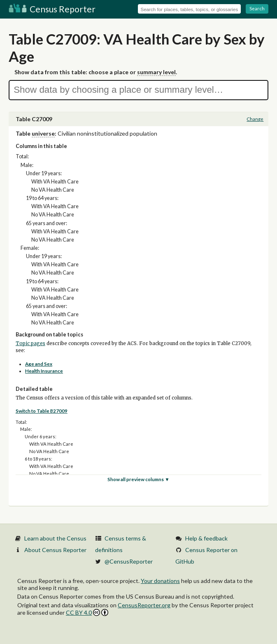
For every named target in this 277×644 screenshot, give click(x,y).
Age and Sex (39, 364)
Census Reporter (52, 9)
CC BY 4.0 (87, 612)
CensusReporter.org (144, 605)
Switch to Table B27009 (42, 411)
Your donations (160, 581)
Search (257, 8)
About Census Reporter (55, 550)
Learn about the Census (55, 538)
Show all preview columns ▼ (138, 479)
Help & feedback (206, 538)
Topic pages (30, 343)
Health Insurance (44, 371)
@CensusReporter (129, 561)
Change (255, 119)
